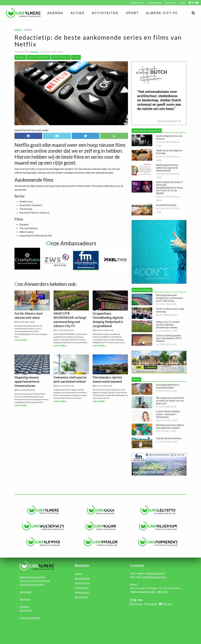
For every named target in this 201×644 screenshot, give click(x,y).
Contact (137, 565)
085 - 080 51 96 (159, 592)
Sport (132, 13)
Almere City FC (162, 13)
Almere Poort (82, 592)
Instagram (152, 604)
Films (76, 57)
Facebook (137, 604)
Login (183, 3)
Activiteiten (105, 13)
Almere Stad (81, 597)
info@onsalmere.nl (155, 573)
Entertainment (39, 57)
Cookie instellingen (30, 618)
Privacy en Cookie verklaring (35, 581)
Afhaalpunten (154, 3)
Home (18, 30)
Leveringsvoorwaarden (32, 584)
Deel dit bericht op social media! (32, 130)
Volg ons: (136, 600)
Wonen (20, 57)
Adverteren (171, 3)
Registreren (26, 610)
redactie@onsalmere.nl (154, 577)
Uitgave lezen (137, 3)
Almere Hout (82, 588)
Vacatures (25, 599)
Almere (79, 574)
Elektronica (61, 57)
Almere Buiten (82, 578)
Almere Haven (82, 583)
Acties (78, 13)
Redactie (34, 52)
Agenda (55, 13)
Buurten (82, 565)
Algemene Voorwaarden (32, 577)
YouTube (167, 604)
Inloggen (24, 607)
